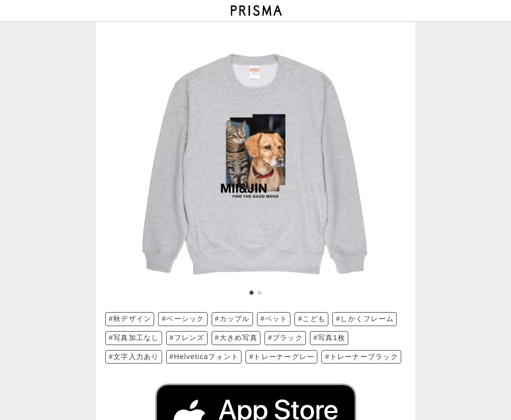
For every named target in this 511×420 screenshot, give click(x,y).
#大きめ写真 (236, 338)
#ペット (274, 319)
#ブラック (285, 338)
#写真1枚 (329, 338)
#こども (312, 319)
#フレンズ (187, 338)
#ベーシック (183, 319)
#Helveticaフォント (204, 357)
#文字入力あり (134, 357)
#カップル (233, 319)
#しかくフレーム (365, 319)
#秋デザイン (130, 319)
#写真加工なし (134, 338)
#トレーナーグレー (282, 357)
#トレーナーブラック (361, 357)
